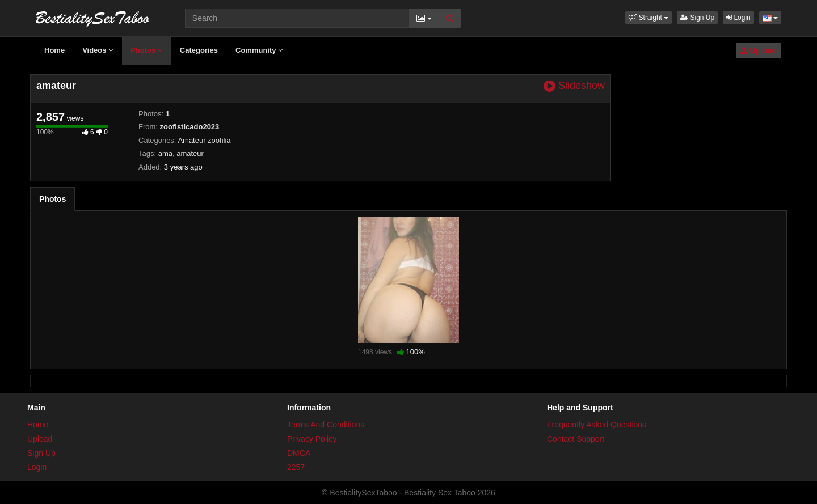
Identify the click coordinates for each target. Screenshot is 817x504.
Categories (199, 50)
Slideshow (574, 86)
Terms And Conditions (326, 425)
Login (738, 18)
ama (165, 153)
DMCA (299, 453)
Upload (759, 50)
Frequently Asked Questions (597, 425)
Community (259, 50)
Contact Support (576, 439)
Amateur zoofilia (204, 140)
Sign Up (697, 18)
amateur (190, 153)
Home (54, 50)
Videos (98, 50)
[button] (648, 18)
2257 (296, 467)
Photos (146, 50)
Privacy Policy (312, 439)
